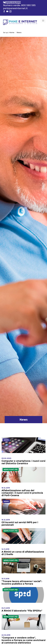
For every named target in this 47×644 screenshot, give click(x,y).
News (19, 32)
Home (12, 32)
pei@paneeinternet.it (15, 8)
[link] (23, 461)
